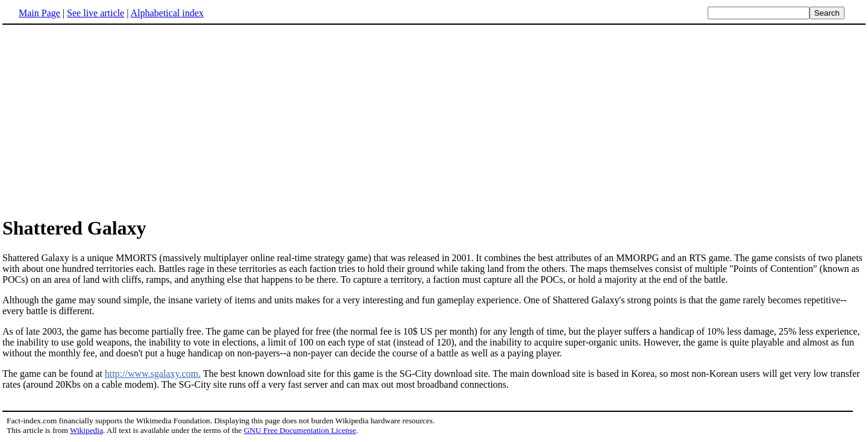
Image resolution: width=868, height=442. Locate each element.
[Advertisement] (104, 120)
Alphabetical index (167, 13)
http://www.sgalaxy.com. (153, 374)
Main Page (39, 13)
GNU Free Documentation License (300, 430)
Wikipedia (86, 430)
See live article (96, 13)
